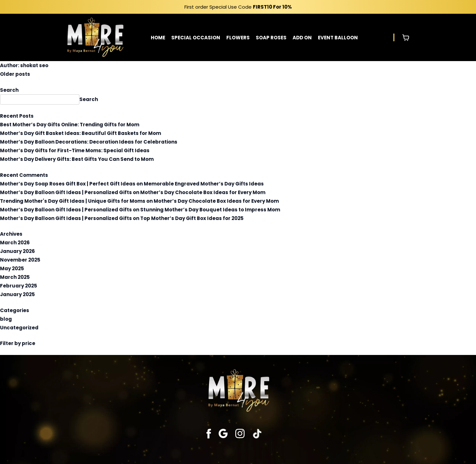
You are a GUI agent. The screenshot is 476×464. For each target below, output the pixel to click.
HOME (158, 38)
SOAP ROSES (271, 38)
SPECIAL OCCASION (196, 38)
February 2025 (19, 286)
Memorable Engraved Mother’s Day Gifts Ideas (204, 184)
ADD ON (302, 38)
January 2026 (17, 251)
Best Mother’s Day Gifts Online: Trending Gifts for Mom (70, 125)
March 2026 (15, 243)
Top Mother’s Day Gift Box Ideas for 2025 (192, 218)
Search (9, 90)
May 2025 (12, 268)
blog (6, 319)
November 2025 (20, 260)
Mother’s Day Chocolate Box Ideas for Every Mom (203, 192)
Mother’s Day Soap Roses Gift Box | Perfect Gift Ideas (68, 184)
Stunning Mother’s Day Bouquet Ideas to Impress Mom (210, 210)
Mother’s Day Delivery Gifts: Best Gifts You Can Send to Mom (77, 159)
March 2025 (15, 277)
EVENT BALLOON (338, 38)
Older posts (15, 74)
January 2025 (17, 294)
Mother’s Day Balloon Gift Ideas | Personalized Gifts (66, 192)
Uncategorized (19, 328)
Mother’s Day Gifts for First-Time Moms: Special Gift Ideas (75, 150)
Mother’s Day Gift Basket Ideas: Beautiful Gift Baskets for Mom (81, 133)
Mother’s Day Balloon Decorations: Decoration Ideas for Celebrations (89, 142)
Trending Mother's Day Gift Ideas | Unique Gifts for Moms (73, 201)
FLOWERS (238, 38)
